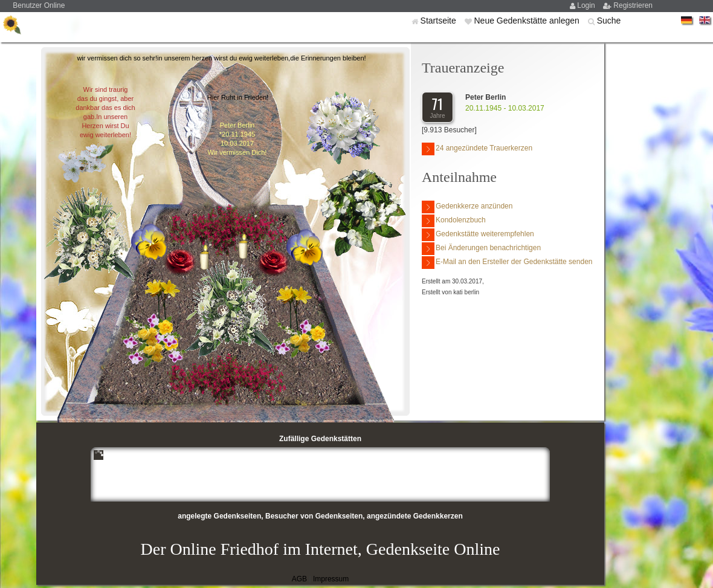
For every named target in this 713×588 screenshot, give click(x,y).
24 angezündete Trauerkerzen (477, 149)
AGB (299, 579)
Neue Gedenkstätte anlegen (527, 21)
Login (587, 5)
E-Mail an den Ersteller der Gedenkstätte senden (507, 263)
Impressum (331, 579)
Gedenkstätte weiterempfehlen (478, 235)
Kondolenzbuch (454, 221)
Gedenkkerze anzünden (467, 207)
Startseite (440, 21)
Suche (609, 21)
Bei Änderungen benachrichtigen (481, 249)
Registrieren (633, 5)
